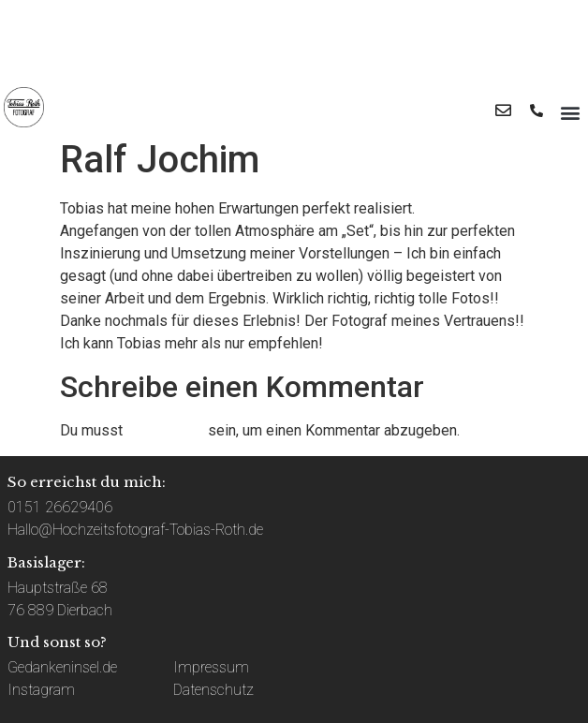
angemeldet (165, 430)
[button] (570, 112)
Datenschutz (213, 690)
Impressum (211, 667)
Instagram (41, 690)
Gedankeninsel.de (62, 667)
